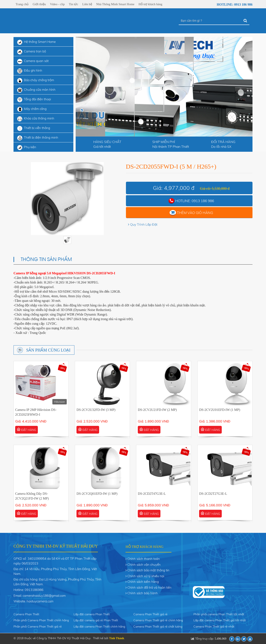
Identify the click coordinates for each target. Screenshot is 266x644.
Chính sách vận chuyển (144, 565)
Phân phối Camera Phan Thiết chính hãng (41, 620)
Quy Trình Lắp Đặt (144, 224)
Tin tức (73, 4)
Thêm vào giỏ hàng (195, 213)
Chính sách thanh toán (144, 559)
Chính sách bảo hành (143, 593)
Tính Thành (117, 638)
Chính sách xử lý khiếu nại (146, 576)
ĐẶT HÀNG (26, 430)
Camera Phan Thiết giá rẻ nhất (214, 627)
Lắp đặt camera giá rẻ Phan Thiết (96, 620)
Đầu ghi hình (30, 71)
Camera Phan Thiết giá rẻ (150, 614)
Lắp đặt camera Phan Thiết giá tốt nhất (220, 620)
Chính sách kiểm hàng (143, 582)
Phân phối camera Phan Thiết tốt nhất (219, 614)
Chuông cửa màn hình (36, 90)
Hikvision (60, 402)
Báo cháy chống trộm (36, 81)
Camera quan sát (33, 61)
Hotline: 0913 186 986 (232, 5)
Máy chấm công (32, 109)
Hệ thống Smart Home (36, 42)
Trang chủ (22, 4)
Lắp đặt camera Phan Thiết (92, 614)
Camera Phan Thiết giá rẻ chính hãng (158, 620)
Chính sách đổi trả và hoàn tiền (149, 587)
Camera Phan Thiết (26, 614)
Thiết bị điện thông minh (38, 138)
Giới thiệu (39, 4)
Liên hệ (87, 4)
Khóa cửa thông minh (36, 119)
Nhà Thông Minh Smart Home (115, 4)
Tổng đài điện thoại (34, 100)
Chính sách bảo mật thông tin (148, 570)
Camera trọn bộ (32, 52)
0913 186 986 (203, 201)
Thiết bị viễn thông (34, 128)
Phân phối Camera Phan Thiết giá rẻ (38, 627)
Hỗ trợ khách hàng (150, 4)
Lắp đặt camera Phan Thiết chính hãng (99, 627)
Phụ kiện (27, 148)
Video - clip (57, 4)
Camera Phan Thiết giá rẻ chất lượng (158, 627)
